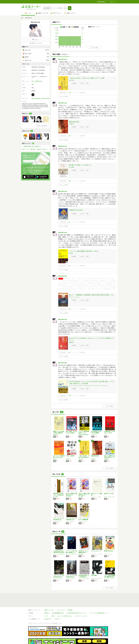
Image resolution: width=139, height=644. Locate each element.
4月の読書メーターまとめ (35, 43)
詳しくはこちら (29, 161)
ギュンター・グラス (109, 579)
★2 (70, 266)
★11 (70, 136)
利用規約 (70, 610)
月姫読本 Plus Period (76, 210)
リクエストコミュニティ (81, 616)
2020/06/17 (83, 93)
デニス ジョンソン (108, 554)
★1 (70, 222)
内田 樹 (71, 253)
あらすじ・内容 (84, 83)
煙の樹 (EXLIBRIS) (109, 551)
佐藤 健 (55, 459)
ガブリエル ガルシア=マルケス (97, 579)
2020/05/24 (83, 396)
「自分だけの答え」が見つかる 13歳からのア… (84, 457)
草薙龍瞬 (106, 459)
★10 (70, 93)
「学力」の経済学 (70, 456)
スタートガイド (61, 610)
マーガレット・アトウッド (97, 554)
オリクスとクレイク (96, 551)
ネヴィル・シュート (74, 297)
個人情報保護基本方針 (58, 613)
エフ (105, 435)
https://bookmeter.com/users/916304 (41, 98)
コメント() (75, 93)
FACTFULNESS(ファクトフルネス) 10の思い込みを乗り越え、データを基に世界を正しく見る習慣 (92, 382)
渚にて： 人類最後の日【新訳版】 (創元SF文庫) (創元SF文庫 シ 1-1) (91, 295)
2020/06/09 (83, 181)
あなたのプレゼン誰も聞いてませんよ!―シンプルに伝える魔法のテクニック (92, 339)
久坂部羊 (71, 124)
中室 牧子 (68, 459)
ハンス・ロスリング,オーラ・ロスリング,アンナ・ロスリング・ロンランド (88, 386)
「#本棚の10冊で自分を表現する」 (32, 146)
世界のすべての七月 (109, 494)
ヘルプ (46, 616)
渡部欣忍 (71, 342)
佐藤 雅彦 (55, 435)
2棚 (32, 84)
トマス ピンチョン (57, 521)
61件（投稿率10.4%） (37, 81)
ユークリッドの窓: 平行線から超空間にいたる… (71, 552)
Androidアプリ (48, 619)
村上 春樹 (71, 167)
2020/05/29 (82, 266)
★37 (70, 396)
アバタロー (94, 435)
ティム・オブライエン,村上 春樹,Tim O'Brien (110, 497)
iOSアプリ (58, 619)
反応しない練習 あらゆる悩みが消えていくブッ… (110, 457)
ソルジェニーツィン (83, 521)
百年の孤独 (94, 575)
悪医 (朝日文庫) (74, 122)
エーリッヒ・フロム (96, 497)
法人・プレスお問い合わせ (64, 616)
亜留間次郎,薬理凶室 (83, 435)
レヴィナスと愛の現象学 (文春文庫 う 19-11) (84, 251)
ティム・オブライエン (84, 579)
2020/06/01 (82, 222)
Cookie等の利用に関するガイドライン (77, 613)
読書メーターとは (49, 610)
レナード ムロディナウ (71, 554)
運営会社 (47, 613)
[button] (70, 8)
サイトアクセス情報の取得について (99, 613)
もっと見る (95, 47)
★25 (70, 181)
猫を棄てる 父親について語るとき (80, 165)
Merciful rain (63, 59)
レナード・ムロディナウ (59, 554)
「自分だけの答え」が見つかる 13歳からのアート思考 (87, 78)
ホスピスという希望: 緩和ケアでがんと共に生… (59, 457)
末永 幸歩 (71, 80)
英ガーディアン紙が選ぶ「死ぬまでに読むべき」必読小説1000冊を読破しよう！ (36, 149)
